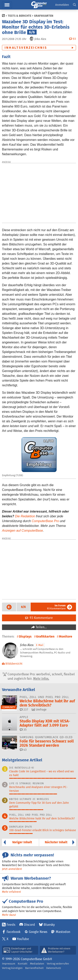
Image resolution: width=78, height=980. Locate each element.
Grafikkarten (44, 16)
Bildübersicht (12, 664)
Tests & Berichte (19, 16)
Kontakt (23, 964)
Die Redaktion (25, 516)
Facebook (13, 932)
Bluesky (49, 925)
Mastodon (63, 932)
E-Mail (40, 645)
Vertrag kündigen (12, 968)
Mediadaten (37, 964)
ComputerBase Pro (45, 521)
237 (24, 710)
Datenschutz (54, 968)
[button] (74, 5)
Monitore (66, 636)
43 (23, 750)
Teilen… (41, 627)
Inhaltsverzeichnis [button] (26, 48)
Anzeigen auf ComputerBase (22, 531)
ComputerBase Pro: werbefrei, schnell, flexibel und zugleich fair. (39, 677)
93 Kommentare (56, 607)
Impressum (9, 964)
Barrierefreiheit (34, 968)
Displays (25, 636)
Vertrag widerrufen (58, 964)
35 (23, 730)
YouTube (23, 939)
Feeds (11, 925)
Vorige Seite (7, 607)
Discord (29, 925)
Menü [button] (7, 5)
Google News (38, 932)
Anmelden (62, 5)
